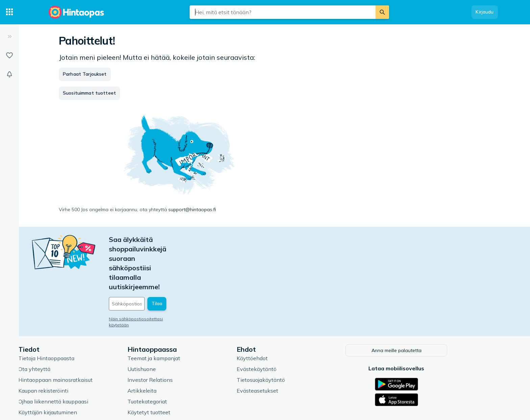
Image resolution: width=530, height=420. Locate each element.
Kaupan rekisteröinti (76, 342)
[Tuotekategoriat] (9, 12)
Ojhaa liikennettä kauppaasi (86, 353)
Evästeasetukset (290, 342)
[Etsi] (382, 12)
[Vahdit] (9, 74)
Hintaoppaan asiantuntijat (193, 375)
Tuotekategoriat (180, 353)
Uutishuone (174, 321)
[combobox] (283, 12)
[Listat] (9, 55)
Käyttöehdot (285, 310)
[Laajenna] (9, 36)
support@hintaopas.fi (192, 209)
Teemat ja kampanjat (186, 310)
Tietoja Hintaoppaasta (79, 310)
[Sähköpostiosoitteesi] (187, 256)
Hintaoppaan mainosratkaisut (88, 331)
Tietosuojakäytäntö (293, 331)
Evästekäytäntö (289, 321)
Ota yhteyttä (67, 321)
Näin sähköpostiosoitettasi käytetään (179, 271)
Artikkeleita (174, 342)
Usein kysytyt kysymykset (84, 375)
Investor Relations (183, 331)
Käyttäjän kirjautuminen (80, 364)
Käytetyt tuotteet (181, 364)
